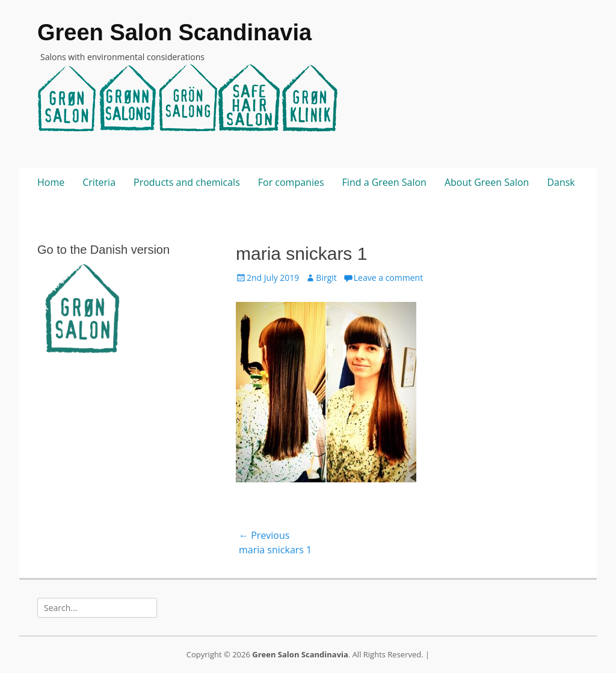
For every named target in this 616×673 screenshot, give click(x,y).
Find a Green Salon (384, 182)
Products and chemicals (187, 182)
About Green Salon (487, 182)
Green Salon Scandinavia (174, 32)
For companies (291, 182)
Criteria (99, 182)
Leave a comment (388, 278)
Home (51, 182)
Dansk (561, 182)
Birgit (326, 278)
